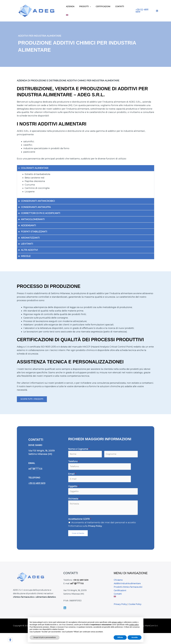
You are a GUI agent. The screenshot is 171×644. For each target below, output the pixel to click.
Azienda (70, 7)
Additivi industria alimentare (127, 585)
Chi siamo (118, 582)
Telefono (74, 462)
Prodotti (85, 7)
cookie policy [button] (134, 625)
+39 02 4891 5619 (37, 483)
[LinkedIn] (157, 11)
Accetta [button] (135, 637)
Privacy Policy (96, 528)
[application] (90, 7)
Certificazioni (103, 7)
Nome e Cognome (79, 449)
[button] (145, 11)
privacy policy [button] (117, 622)
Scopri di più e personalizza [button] (45, 637)
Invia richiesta (78, 535)
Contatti (120, 7)
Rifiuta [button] (120, 637)
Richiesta (74, 501)
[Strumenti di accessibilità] (10, 640)
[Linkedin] (65, 610)
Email (72, 475)
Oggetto (73, 488)
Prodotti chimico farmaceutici (128, 589)
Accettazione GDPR (80, 521)
